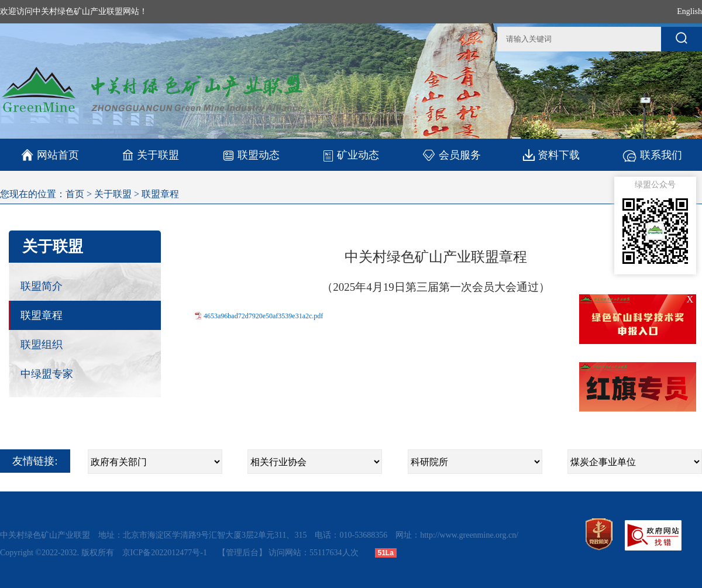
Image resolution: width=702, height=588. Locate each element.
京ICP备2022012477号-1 (166, 553)
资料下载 (551, 155)
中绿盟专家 (47, 374)
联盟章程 (160, 194)
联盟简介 (42, 286)
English (689, 11)
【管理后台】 (242, 553)
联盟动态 (251, 155)
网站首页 (50, 155)
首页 (75, 194)
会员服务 (451, 155)
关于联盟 (151, 155)
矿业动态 (351, 155)
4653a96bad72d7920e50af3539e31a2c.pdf (263, 316)
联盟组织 (42, 345)
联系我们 (652, 155)
